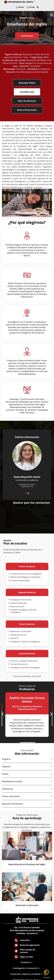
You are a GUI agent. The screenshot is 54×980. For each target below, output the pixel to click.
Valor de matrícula (27, 101)
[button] (38, 7)
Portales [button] (30, 7)
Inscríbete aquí (27, 92)
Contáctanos (27, 36)
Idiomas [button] (20, 7)
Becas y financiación (27, 110)
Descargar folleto (27, 83)
